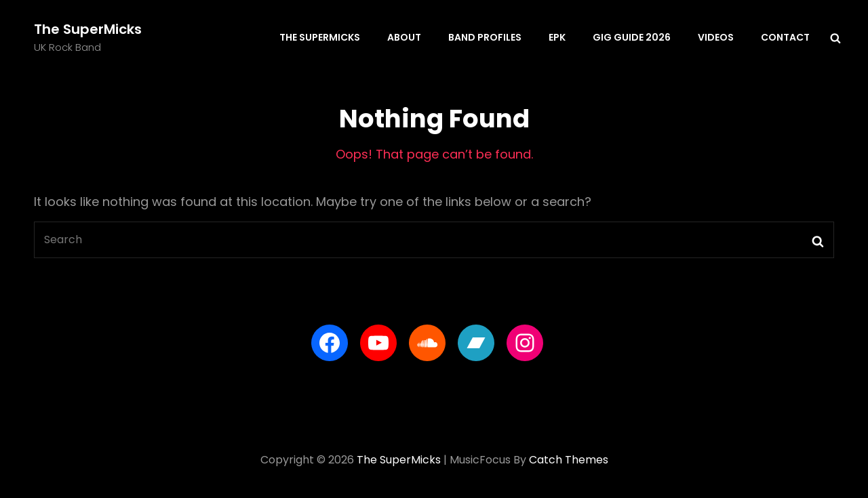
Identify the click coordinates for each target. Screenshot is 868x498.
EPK (557, 37)
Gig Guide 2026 (632, 37)
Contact (785, 37)
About (404, 37)
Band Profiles (485, 37)
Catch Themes (569, 460)
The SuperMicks (88, 29)
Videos (716, 37)
